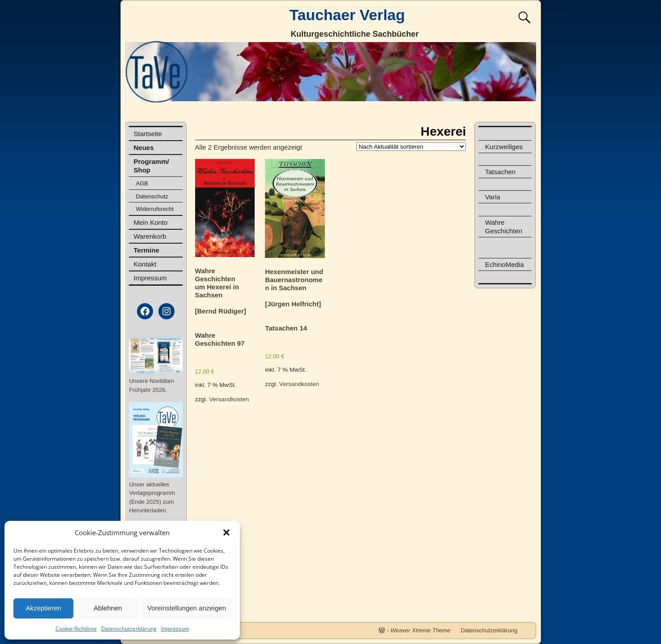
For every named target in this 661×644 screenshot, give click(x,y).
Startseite (147, 134)
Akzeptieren (43, 608)
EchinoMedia (505, 264)
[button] (226, 532)
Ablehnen (108, 608)
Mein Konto (150, 222)
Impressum (175, 629)
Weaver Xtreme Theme (420, 630)
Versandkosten (229, 399)
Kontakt (145, 264)
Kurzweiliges (504, 147)
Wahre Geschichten (504, 227)
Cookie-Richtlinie (76, 629)
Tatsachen (500, 172)
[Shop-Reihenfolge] (411, 147)
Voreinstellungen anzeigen (187, 608)
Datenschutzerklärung (129, 629)
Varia (493, 197)
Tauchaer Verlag (347, 15)
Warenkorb (150, 236)
